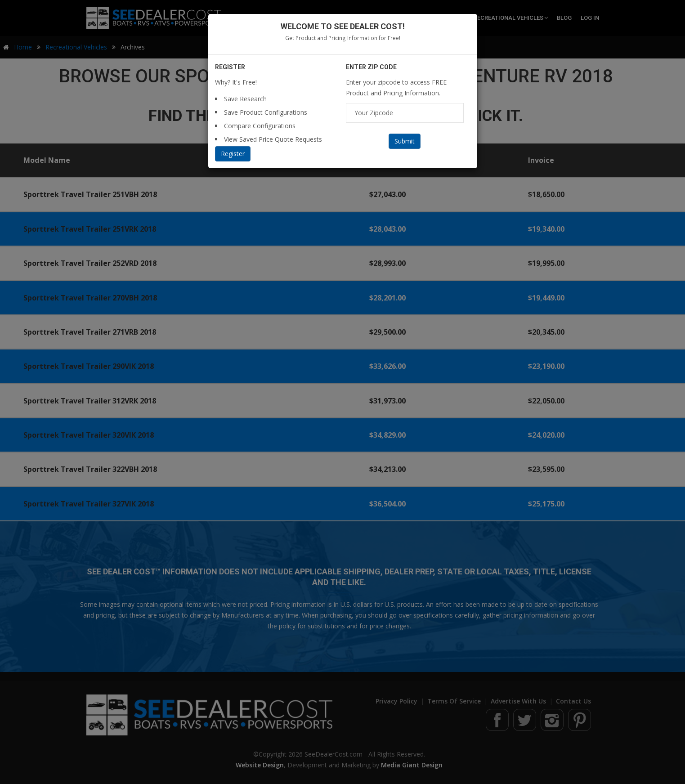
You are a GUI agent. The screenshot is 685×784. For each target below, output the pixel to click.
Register (233, 154)
